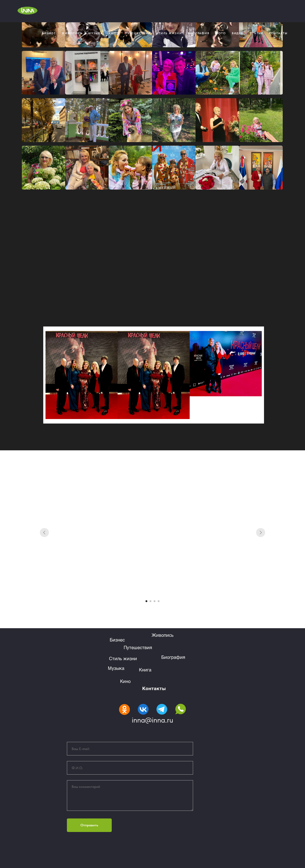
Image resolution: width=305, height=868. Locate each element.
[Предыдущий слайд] (44, 533)
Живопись (72, 33)
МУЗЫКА (96, 33)
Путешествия (138, 33)
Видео (238, 33)
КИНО (114, 33)
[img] (124, 709)
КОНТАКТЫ (278, 33)
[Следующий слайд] (261, 533)
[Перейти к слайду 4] (159, 601)
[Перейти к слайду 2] (150, 601)
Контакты (154, 688)
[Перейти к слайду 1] (146, 601)
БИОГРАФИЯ (199, 33)
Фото (221, 33)
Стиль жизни (123, 658)
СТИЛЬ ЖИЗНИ (169, 33)
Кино (125, 681)
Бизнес (49, 33)
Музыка (116, 668)
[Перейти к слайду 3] (155, 601)
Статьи (256, 33)
